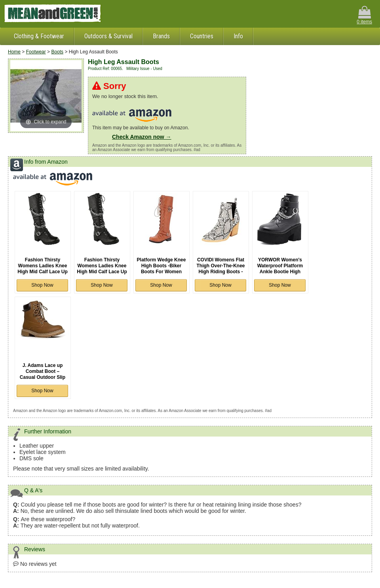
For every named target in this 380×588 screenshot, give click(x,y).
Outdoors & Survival (108, 36)
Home (14, 52)
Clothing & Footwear (39, 36)
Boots (57, 52)
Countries (202, 36)
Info (238, 36)
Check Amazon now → (142, 137)
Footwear (36, 52)
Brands (161, 36)
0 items (364, 15)
